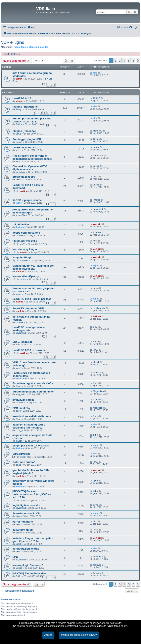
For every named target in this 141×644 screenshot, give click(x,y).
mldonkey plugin (23, 530)
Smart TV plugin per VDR (28, 308)
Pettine (19, 124)
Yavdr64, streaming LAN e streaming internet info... (29, 426)
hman (18, 294)
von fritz (97, 224)
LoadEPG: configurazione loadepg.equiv (29, 329)
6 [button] (133, 61)
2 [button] (115, 61)
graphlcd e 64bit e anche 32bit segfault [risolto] (31, 472)
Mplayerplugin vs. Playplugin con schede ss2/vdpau (33, 267)
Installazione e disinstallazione (32, 416)
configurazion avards (26, 549)
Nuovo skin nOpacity (26, 276)
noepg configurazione (26, 233)
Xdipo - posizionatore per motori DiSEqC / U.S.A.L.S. (33, 120)
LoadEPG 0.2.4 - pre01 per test (32, 299)
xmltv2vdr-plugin (23, 400)
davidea (44, 47)
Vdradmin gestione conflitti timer (33, 392)
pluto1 (18, 162)
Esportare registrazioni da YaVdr (33, 383)
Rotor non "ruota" (24, 462)
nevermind (21, 333)
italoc (18, 179)
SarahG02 (98, 155)
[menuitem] (31, 27)
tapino (24, 47)
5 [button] (129, 61)
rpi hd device (21, 224)
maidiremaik (99, 308)
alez (31, 47)
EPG (15, 557)
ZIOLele (19, 235)
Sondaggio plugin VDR (27, 139)
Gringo (19, 109)
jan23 (22, 244)
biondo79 (98, 131)
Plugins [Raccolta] (24, 131)
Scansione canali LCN (26, 513)
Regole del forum (11, 54)
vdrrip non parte (23, 522)
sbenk (18, 544)
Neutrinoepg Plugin (25, 249)
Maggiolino (21, 394)
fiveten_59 (21, 379)
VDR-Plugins (12, 42)
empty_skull (26, 457)
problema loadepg (24, 177)
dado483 (24, 261)
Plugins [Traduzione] (26, 107)
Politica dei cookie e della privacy (79, 635)
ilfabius (96, 200)
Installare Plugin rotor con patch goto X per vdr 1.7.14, (33, 540)
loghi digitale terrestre (26, 505)
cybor (96, 435)
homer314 (20, 215)
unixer (18, 150)
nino (95, 241)
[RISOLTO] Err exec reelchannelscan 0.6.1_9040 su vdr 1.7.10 (32, 494)
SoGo (18, 134)
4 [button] (124, 61)
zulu (37, 47)
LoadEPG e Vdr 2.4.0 (25, 148)
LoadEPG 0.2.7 (22, 98)
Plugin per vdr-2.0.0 (25, 241)
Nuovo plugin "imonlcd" (28, 565)
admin (19, 79)
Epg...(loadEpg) (22, 342)
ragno (17, 47)
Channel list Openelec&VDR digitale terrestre (30, 168)
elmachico (20, 172)
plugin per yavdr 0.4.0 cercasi (31, 446)
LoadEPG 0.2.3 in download (30, 350)
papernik (97, 373)
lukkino (19, 101)
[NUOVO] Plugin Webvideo (29, 573)
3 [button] (120, 61)
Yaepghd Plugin (22, 257)
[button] (138, 61)
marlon (19, 441)
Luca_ (18, 430)
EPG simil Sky (21, 408)
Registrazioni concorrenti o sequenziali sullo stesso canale (32, 157)
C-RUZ (96, 98)
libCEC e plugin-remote (27, 200)
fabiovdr (97, 565)
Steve (18, 386)
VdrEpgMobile (21, 454)
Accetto (48, 635)
